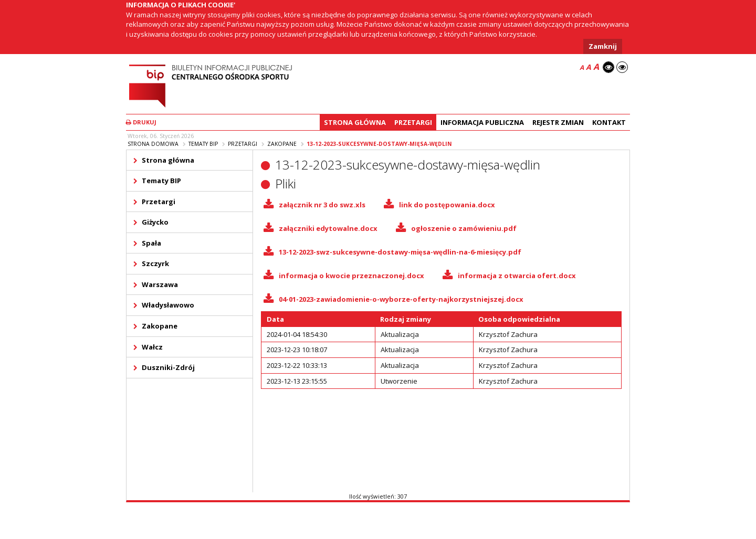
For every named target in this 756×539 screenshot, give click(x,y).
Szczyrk (155, 263)
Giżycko (155, 222)
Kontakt (609, 122)
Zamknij (603, 46)
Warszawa (160, 284)
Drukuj (141, 122)
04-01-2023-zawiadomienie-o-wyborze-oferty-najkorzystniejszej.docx (401, 299)
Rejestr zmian (558, 122)
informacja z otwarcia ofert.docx (517, 276)
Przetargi (413, 122)
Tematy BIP (203, 144)
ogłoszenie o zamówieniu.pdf (464, 228)
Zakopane (282, 144)
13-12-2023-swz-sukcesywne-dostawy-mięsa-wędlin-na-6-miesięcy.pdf (400, 252)
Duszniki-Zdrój (168, 367)
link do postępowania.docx (447, 205)
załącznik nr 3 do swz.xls (322, 205)
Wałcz (152, 347)
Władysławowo (168, 305)
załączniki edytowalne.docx (328, 228)
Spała (151, 243)
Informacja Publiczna (482, 122)
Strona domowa (153, 144)
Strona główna (355, 122)
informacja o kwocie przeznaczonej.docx (351, 276)
